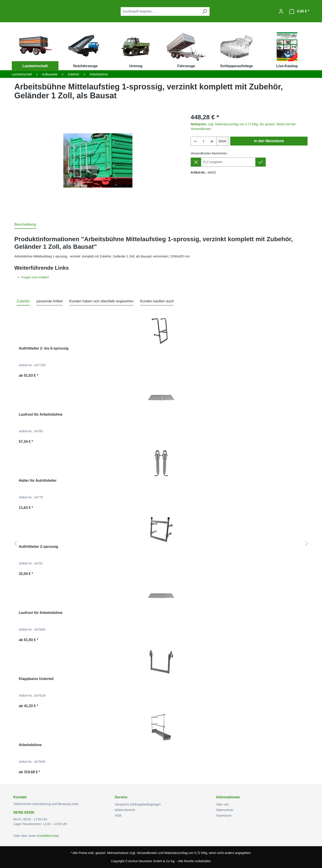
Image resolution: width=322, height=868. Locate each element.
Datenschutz (225, 810)
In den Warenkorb (269, 141)
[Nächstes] (307, 544)
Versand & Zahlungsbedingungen (138, 804)
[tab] (25, 225)
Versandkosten (147, 853)
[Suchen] (204, 11)
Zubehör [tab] (23, 301)
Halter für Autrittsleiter (38, 481)
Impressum (224, 815)
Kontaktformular (48, 836)
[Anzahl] (203, 141)
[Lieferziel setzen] (261, 162)
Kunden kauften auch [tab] (157, 301)
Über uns (223, 804)
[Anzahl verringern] (195, 141)
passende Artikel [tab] (49, 301)
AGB (118, 815)
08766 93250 (24, 812)
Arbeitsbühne (30, 745)
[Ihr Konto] (281, 11)
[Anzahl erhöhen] (212, 141)
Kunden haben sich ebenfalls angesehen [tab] (101, 301)
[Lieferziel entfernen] (196, 162)
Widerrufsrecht (125, 810)
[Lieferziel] (228, 162)
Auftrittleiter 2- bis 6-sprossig (44, 348)
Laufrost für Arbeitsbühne (41, 414)
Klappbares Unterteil (36, 679)
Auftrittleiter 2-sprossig (39, 547)
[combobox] (160, 11)
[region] (98, 160)
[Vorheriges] (16, 544)
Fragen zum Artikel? (35, 277)
